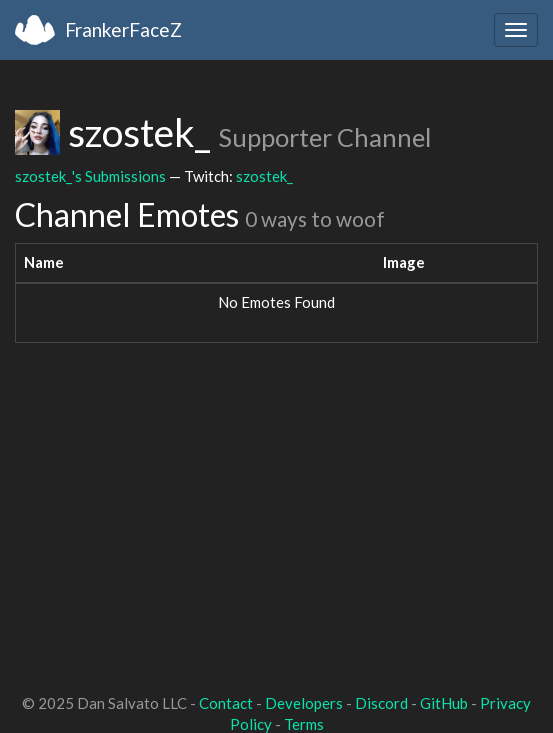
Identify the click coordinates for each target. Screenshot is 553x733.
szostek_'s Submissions (90, 176)
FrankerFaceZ (123, 29)
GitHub (444, 703)
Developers (304, 703)
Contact (226, 703)
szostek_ (264, 176)
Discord (381, 703)
